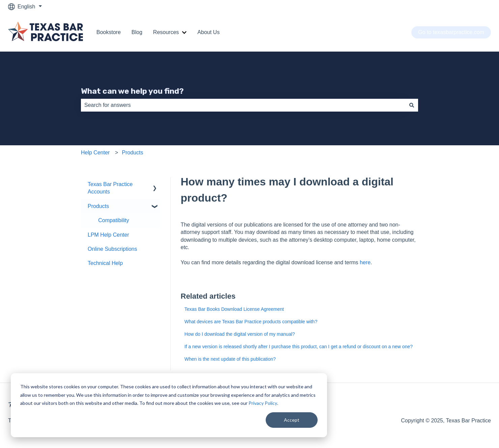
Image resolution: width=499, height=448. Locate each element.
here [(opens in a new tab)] (365, 262)
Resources (166, 32)
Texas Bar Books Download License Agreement (234, 309)
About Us (209, 32)
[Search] (412, 105)
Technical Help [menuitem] (105, 263)
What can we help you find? (132, 91)
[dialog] (169, 405)
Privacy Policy (263, 403)
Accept (292, 420)
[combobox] (243, 105)
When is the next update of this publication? (230, 359)
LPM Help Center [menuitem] (108, 235)
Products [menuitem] (98, 206)
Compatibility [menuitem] (114, 220)
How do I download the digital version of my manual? (240, 334)
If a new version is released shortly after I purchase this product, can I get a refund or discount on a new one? (299, 347)
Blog (137, 32)
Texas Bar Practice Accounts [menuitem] (110, 188)
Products (133, 153)
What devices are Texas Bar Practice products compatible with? (251, 322)
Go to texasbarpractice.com (451, 32)
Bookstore (109, 32)
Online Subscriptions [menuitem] (112, 249)
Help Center (95, 153)
